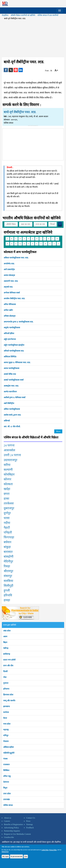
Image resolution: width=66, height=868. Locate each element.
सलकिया (8, 581)
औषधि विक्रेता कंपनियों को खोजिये (23, 15)
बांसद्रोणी (9, 557)
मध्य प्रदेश (7, 724)
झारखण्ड (6, 706)
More (58, 431)
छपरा (7, 494)
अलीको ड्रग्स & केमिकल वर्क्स (15, 397)
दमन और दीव (8, 666)
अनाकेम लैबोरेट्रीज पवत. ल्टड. (14, 299)
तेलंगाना (6, 782)
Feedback (30, 828)
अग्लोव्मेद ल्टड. (9, 264)
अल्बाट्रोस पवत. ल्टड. (11, 386)
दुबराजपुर (9, 508)
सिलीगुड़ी (8, 586)
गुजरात (6, 683)
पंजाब (5, 759)
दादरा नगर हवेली (9, 660)
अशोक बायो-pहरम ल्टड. (12, 415)
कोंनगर (7, 479)
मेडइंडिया (5, 15)
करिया (7, 465)
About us (8, 818)
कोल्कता (8, 484)
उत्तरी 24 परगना (12, 455)
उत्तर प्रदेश (7, 794)
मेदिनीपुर (8, 561)
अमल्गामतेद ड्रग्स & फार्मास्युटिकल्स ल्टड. (19, 322)
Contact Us (31, 818)
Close (26, 856)
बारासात (8, 552)
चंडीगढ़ (6, 648)
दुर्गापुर (7, 513)
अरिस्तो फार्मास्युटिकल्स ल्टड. (14, 351)
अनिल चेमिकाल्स (10, 304)
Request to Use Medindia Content (17, 834)
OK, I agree (5, 856)
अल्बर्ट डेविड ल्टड (10, 374)
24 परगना (9, 445)
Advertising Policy (11, 828)
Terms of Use (5, 851)
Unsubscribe (9, 837)
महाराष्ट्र (6, 730)
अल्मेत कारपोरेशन (10, 392)
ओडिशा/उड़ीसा (8, 747)
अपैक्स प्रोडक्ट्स (10, 316)
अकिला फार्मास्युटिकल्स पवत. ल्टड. (16, 258)
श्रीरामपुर (8, 571)
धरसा (7, 518)
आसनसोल (9, 450)
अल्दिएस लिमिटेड (10, 357)
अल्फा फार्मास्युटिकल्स (11, 368)
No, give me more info (16, 856)
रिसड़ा (7, 566)
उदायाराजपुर (11, 460)
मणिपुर (6, 735)
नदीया (7, 523)
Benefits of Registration (13, 824)
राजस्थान (6, 765)
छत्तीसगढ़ (7, 654)
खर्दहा (7, 489)
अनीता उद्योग (8, 310)
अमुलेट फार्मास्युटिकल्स (12, 328)
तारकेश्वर (9, 503)
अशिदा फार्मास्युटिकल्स (12, 409)
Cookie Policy (45, 850)
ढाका (6, 499)
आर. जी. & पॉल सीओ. (12, 427)
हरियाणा (6, 689)
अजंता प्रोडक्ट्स (9, 275)
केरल (5, 718)
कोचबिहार (9, 474)
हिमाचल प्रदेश (8, 695)
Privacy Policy (53, 850)
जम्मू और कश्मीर (9, 701)
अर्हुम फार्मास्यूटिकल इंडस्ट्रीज (14, 345)
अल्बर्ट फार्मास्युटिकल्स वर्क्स (14, 380)
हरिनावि (8, 595)
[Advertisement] (33, 39)
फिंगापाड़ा (9, 537)
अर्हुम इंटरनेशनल (10, 339)
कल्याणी (8, 470)
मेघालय (6, 741)
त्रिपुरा (5, 788)
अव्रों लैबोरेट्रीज (9, 403)
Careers (7, 821)
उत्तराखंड (6, 799)
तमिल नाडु (7, 776)
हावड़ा (7, 600)
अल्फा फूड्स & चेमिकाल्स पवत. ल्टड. (17, 362)
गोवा (5, 677)
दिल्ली (5, 671)
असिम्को (7, 421)
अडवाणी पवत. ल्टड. (11, 281)
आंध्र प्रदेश (7, 631)
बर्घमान (7, 542)
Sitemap (29, 824)
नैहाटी (7, 528)
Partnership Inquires (12, 831)
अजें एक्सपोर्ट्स (9, 269)
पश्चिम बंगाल (8, 805)
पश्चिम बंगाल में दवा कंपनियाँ (48, 15)
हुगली (7, 590)
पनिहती (8, 532)
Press (28, 821)
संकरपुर (8, 576)
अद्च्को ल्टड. (8, 287)
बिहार (5, 642)
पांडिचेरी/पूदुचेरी (9, 753)
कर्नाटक (6, 712)
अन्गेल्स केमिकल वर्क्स (12, 293)
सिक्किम (6, 770)
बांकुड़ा (7, 547)
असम (5, 637)
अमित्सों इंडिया (9, 333)
